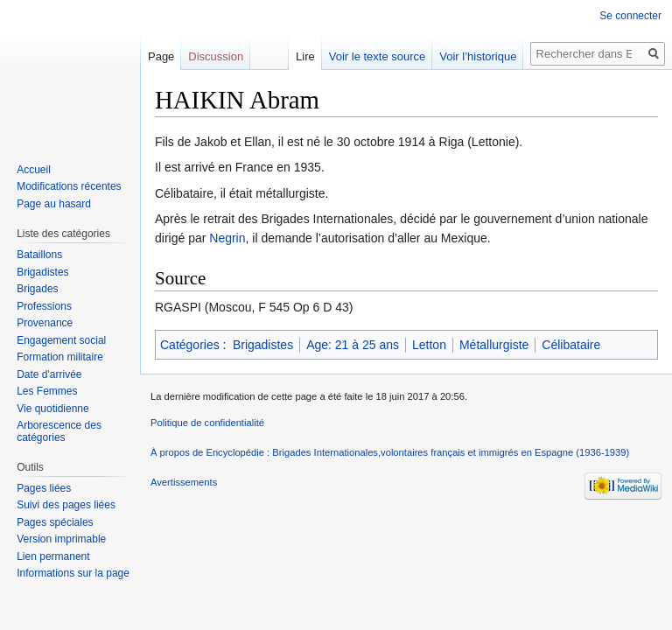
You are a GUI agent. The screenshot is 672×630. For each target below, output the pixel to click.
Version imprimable (61, 539)
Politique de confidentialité (207, 423)
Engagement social (61, 340)
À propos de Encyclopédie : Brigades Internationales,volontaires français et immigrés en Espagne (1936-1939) (390, 452)
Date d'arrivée (49, 374)
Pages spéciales (55, 522)
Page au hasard (54, 204)
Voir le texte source (378, 56)
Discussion (216, 56)
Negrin (227, 238)
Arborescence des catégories (59, 431)
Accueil (34, 170)
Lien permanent (53, 556)
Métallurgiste (494, 345)
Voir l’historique (478, 56)
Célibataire (571, 345)
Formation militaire (60, 357)
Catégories (190, 345)
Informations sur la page (73, 573)
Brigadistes (263, 345)
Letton (429, 345)
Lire (305, 56)
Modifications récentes (69, 186)
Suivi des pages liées (66, 505)
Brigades (37, 289)
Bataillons (39, 255)
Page (161, 56)
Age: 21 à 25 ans (353, 345)
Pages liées (44, 488)
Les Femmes (47, 391)
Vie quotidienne (53, 409)
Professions (44, 306)
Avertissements (184, 482)
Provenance (45, 323)
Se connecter (630, 16)
